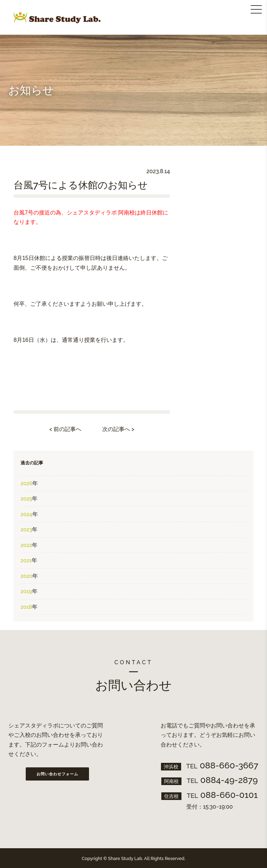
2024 (26, 514)
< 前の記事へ (65, 429)
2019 (26, 591)
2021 (26, 561)
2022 (26, 545)
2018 (26, 607)
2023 (26, 530)
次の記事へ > (118, 429)
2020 (26, 576)
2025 (26, 499)
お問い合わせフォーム (57, 774)
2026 (26, 483)
